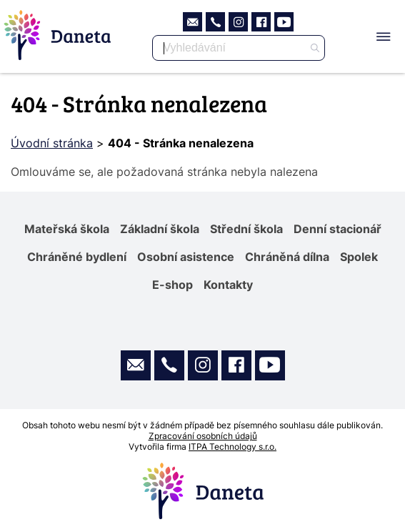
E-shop (172, 285)
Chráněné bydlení (77, 257)
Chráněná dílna (287, 257)
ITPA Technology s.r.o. (232, 447)
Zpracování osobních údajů (203, 436)
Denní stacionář (337, 229)
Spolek (359, 257)
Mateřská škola (67, 229)
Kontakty (228, 285)
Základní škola (160, 229)
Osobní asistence (186, 257)
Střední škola (246, 229)
